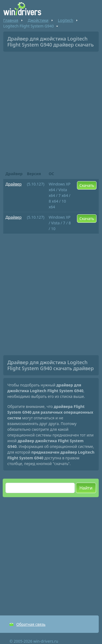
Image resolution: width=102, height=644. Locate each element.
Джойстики (38, 20)
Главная (11, 20)
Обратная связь (31, 624)
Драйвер (13, 184)
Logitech (66, 20)
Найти (86, 488)
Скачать (87, 185)
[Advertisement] (51, 109)
